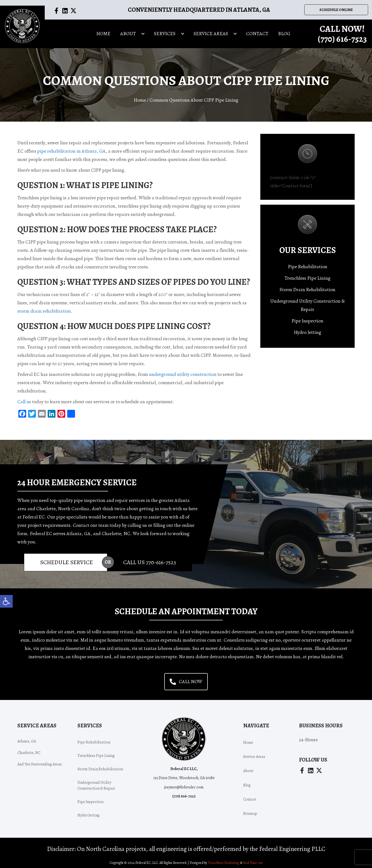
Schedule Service (66, 558)
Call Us (150, 558)
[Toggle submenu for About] (143, 32)
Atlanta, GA (27, 737)
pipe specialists (72, 513)
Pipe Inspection (307, 317)
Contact (250, 795)
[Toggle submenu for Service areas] (235, 32)
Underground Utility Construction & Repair (308, 301)
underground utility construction (183, 370)
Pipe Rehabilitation (308, 263)
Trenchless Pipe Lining (307, 274)
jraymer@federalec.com (184, 783)
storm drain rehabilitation (44, 307)
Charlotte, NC (29, 749)
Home (140, 96)
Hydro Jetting (307, 328)
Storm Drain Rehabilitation (307, 286)
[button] (6, 601)
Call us (24, 398)
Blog (247, 781)
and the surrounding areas (40, 760)
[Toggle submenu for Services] (183, 32)
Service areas (254, 753)
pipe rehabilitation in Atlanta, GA (71, 147)
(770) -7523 (342, 37)
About (248, 767)
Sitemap (250, 810)
